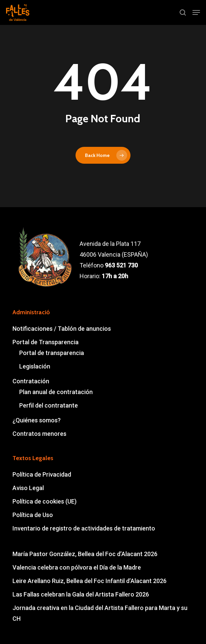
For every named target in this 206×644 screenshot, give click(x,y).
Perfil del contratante (49, 405)
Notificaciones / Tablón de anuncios (62, 329)
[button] (196, 12)
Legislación (35, 366)
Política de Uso (33, 515)
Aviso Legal (28, 488)
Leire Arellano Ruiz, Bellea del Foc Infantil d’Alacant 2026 (90, 581)
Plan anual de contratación (56, 392)
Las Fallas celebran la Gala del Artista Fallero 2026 (81, 594)
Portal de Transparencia (46, 342)
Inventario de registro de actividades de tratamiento (84, 528)
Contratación (31, 381)
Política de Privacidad (42, 474)
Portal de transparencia (52, 353)
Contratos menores (39, 434)
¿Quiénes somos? (37, 420)
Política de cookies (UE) (45, 501)
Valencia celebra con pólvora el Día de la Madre (77, 567)
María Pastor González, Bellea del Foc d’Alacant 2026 (85, 554)
